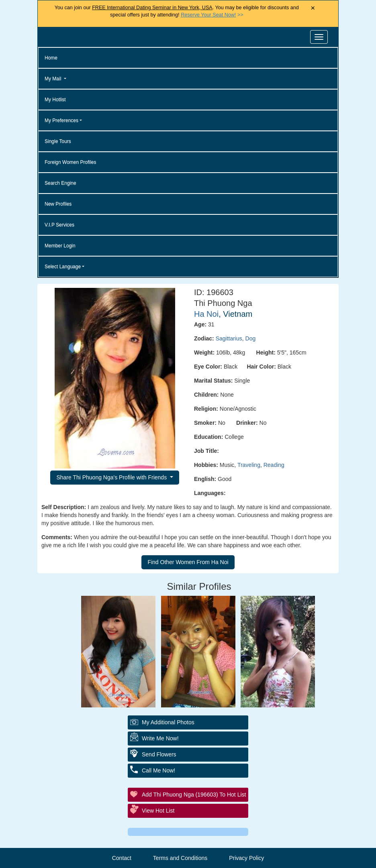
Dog (251, 338)
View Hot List (158, 811)
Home (51, 58)
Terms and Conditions (180, 858)
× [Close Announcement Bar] (313, 8)
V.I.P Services (59, 225)
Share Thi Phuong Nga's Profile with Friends (112, 477)
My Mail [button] (54, 79)
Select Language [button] (63, 267)
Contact (122, 858)
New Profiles (58, 204)
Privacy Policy (246, 858)
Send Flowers (159, 754)
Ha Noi (206, 314)
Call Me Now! (158, 770)
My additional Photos (168, 722)
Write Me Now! (160, 738)
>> (212, 15)
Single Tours (58, 141)
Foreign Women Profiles (70, 162)
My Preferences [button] (61, 120)
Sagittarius (229, 338)
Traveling (249, 465)
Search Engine (60, 183)
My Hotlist (55, 100)
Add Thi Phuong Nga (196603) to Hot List (194, 795)
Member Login (60, 246)
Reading (274, 465)
